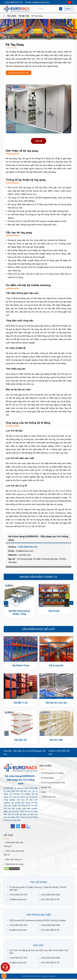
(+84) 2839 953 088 (50, 895)
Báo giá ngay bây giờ (19, 73)
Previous (6, 603)
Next (71, 603)
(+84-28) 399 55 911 (50, 899)
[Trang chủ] (4, 16)
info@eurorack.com (25, 553)
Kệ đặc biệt (24, 16)
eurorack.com (25, 557)
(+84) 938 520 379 (27, 549)
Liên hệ (39, 141)
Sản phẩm (12, 16)
